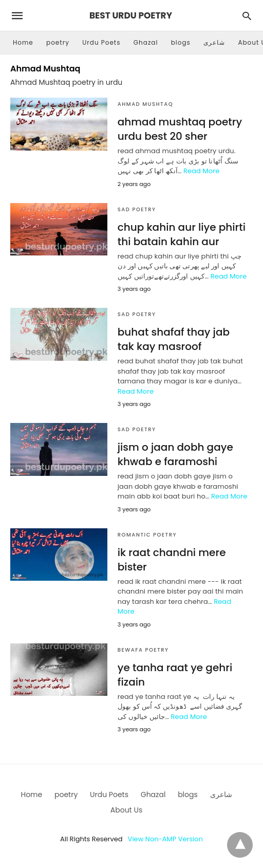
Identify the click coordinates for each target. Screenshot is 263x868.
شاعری (214, 42)
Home (23, 42)
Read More (201, 171)
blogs (181, 42)
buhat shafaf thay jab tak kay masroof (174, 339)
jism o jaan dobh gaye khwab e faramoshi (175, 454)
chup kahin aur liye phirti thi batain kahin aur (182, 234)
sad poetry (137, 209)
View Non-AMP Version (165, 839)
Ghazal (146, 42)
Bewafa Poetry (143, 650)
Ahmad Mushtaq (145, 104)
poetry (58, 42)
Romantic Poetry (147, 535)
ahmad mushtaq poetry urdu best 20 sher (180, 129)
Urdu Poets (101, 42)
